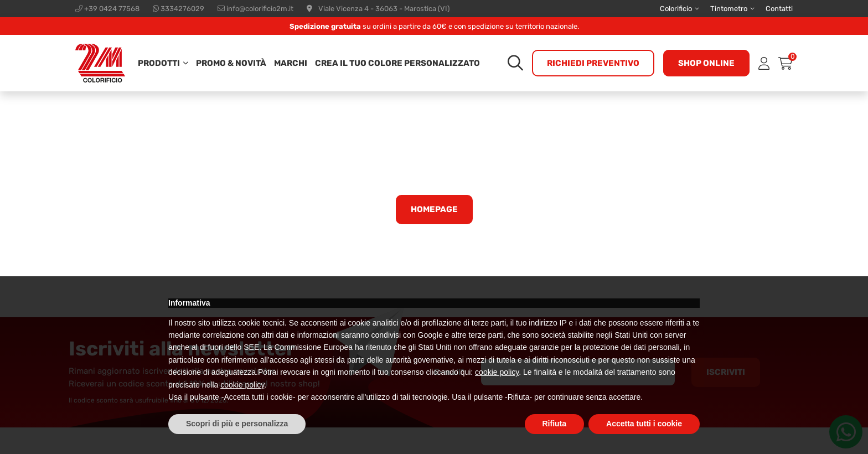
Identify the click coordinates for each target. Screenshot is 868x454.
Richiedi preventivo (593, 63)
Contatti (779, 9)
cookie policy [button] (497, 372)
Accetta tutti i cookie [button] (644, 424)
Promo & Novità (231, 63)
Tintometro (729, 9)
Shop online (706, 63)
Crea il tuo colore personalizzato (397, 63)
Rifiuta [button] (555, 424)
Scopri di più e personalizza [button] (237, 424)
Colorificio (676, 9)
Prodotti (159, 63)
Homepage (434, 209)
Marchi (291, 63)
